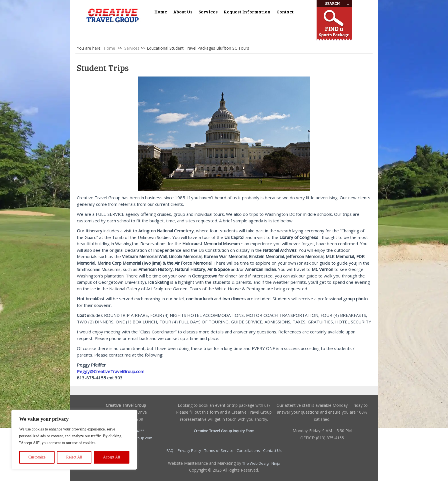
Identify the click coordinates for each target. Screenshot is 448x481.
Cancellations (249, 450)
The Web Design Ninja (261, 463)
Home (161, 12)
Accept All (111, 457)
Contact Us (272, 450)
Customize (37, 457)
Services (208, 12)
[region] (74, 440)
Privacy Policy (190, 450)
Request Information (247, 12)
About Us (183, 12)
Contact (285, 12)
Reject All (74, 457)
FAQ (170, 450)
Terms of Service (219, 450)
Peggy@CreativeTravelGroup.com (111, 371)
